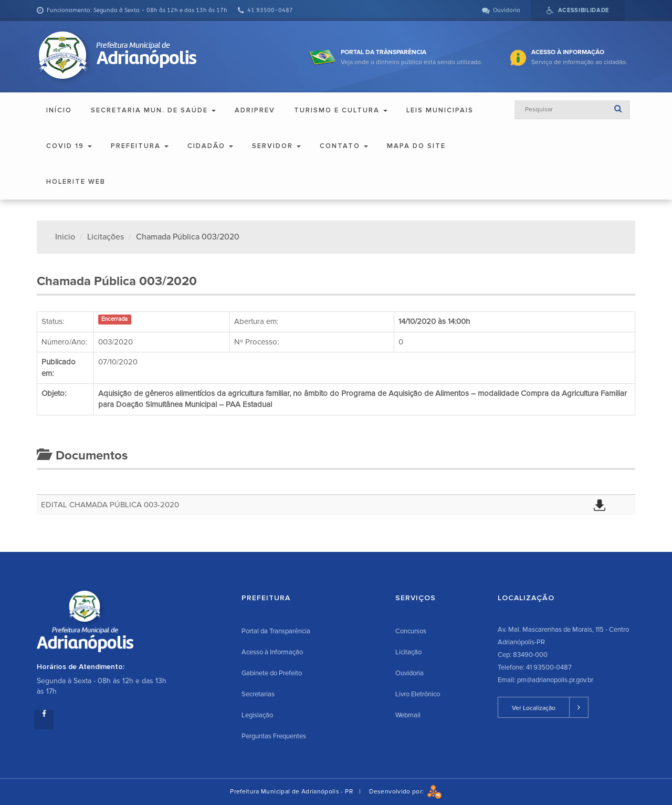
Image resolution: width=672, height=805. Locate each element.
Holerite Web (76, 182)
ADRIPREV (255, 110)
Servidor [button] (276, 146)
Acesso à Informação (272, 652)
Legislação (257, 715)
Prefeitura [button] (140, 146)
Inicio (65, 237)
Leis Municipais (440, 110)
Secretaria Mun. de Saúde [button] (153, 110)
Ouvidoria (409, 673)
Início (59, 110)
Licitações (106, 237)
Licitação (408, 652)
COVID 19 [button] (69, 146)
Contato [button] (344, 146)
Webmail (408, 715)
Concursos (411, 631)
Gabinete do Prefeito (272, 673)
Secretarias (258, 694)
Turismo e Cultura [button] (341, 110)
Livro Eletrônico (418, 694)
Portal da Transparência (276, 631)
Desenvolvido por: (405, 792)
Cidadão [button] (210, 146)
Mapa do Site (416, 146)
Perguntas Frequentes (274, 736)
